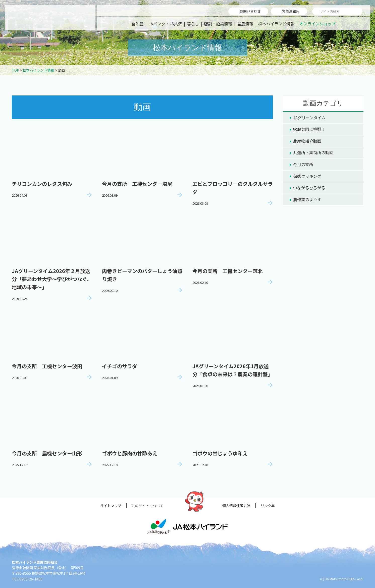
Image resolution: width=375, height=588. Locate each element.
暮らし (193, 24)
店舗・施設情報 (218, 24)
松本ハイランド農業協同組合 (50, 18)
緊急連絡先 (291, 11)
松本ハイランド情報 (276, 24)
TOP (15, 70)
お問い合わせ (250, 11)
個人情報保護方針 (236, 506)
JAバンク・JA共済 (165, 24)
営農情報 (245, 24)
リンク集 (268, 506)
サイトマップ (111, 506)
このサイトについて (147, 506)
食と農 (137, 24)
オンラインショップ (317, 24)
